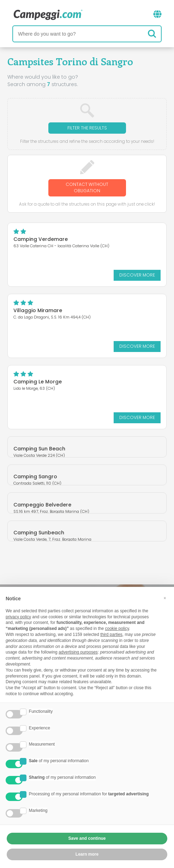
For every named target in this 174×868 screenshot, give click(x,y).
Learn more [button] (87, 854)
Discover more (137, 275)
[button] (165, 598)
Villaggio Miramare (38, 310)
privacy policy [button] (18, 617)
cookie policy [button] (117, 629)
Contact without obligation (87, 187)
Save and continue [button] (87, 838)
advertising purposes (78, 652)
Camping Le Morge (38, 382)
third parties (111, 635)
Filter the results (87, 128)
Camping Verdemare (41, 239)
